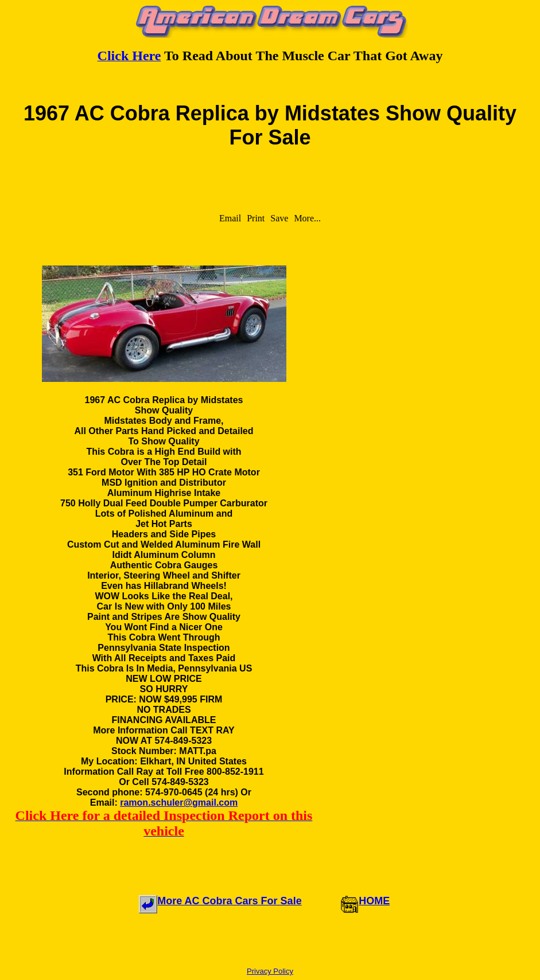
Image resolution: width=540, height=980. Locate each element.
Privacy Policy (270, 971)
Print (256, 218)
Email (230, 218)
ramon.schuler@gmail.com (179, 803)
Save (279, 218)
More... (307, 218)
